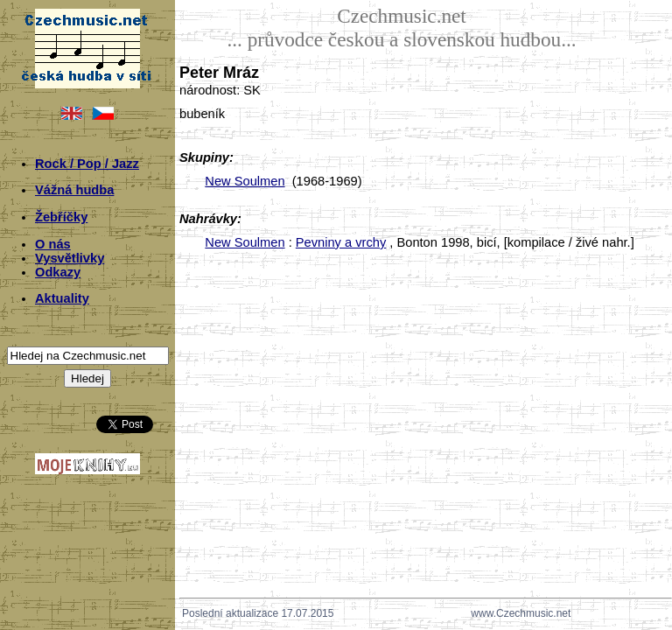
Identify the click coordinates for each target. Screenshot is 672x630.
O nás (53, 244)
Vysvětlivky (70, 258)
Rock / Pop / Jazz (87, 164)
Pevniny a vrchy (341, 242)
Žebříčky (61, 217)
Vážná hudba (74, 190)
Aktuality (62, 298)
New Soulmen (245, 181)
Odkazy (58, 272)
